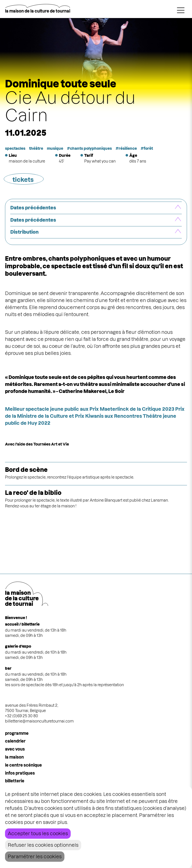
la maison (14, 757)
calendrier (15, 741)
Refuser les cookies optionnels (43, 845)
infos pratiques (20, 773)
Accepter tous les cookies (38, 834)
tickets (23, 180)
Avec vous (15, 749)
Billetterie (15, 781)
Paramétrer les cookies (35, 857)
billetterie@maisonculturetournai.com (39, 721)
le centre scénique (23, 765)
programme (17, 733)
